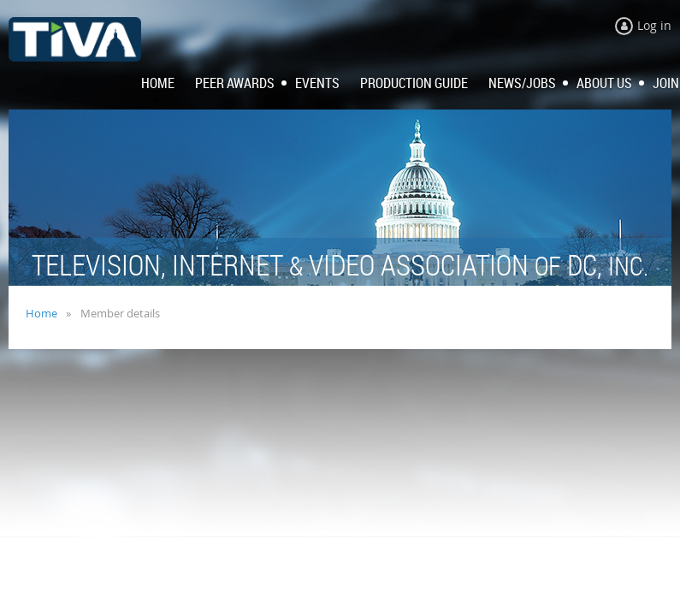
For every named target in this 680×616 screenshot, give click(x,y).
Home (41, 313)
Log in (654, 25)
